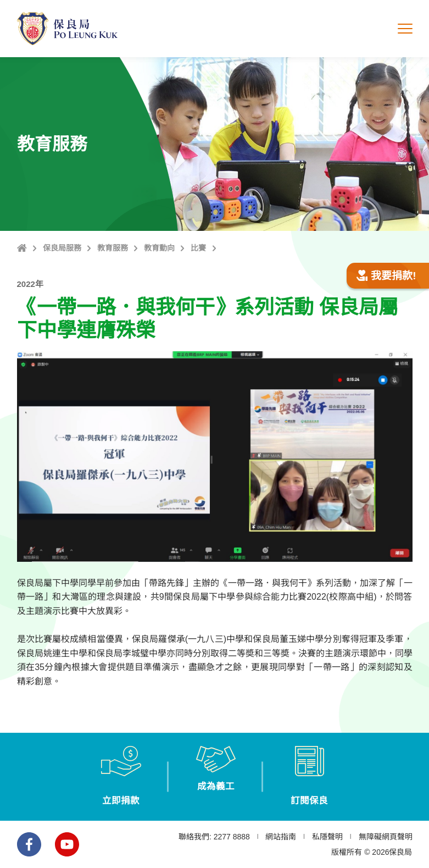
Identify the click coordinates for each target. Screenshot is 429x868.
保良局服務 (62, 248)
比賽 (198, 248)
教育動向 (159, 248)
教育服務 (113, 248)
